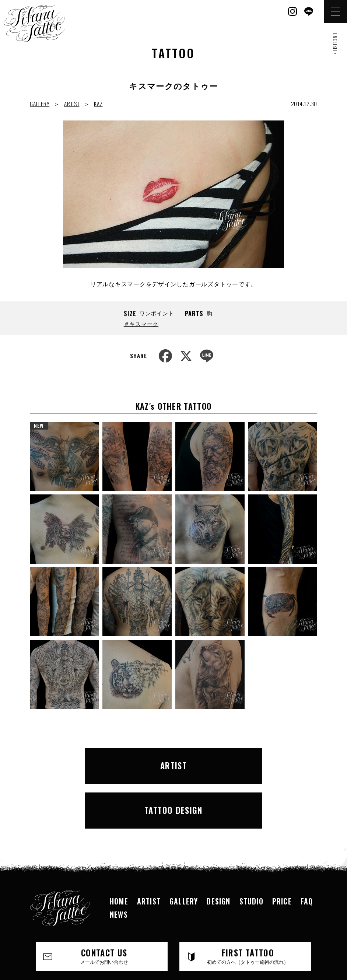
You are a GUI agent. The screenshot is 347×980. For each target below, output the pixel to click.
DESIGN (218, 850)
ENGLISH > (335, 44)
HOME (119, 850)
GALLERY (40, 104)
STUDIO (251, 850)
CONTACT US (104, 905)
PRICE (282, 850)
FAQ (307, 850)
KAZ (98, 104)
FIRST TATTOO (248, 905)
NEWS (119, 864)
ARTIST (72, 104)
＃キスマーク (141, 323)
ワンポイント (157, 313)
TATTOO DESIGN (245, 763)
